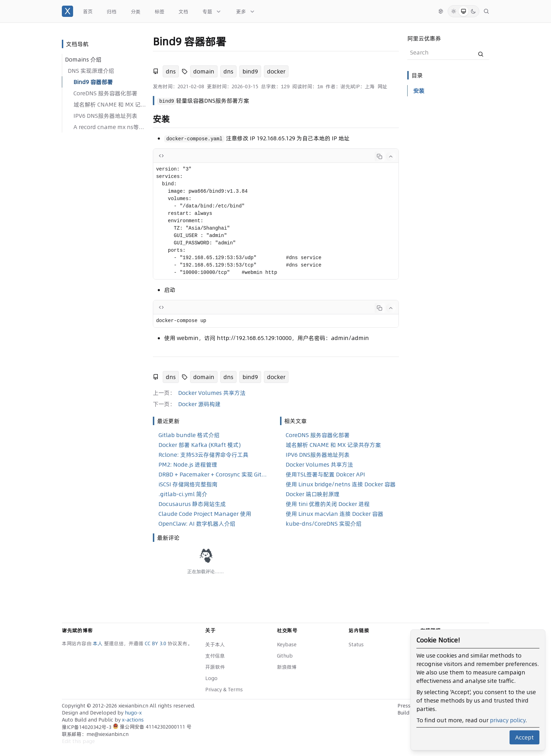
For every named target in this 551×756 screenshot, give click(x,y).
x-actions (133, 720)
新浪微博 (287, 667)
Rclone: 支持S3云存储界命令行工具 (203, 455)
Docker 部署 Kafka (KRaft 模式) (200, 445)
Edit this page (78, 741)
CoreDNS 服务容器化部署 (105, 93)
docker (276, 71)
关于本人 (215, 645)
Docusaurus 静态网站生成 (192, 504)
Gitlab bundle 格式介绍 (189, 435)
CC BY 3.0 (156, 643)
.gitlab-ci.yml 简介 (183, 494)
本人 (98, 643)
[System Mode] (464, 11)
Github (285, 656)
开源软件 (215, 667)
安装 (419, 91)
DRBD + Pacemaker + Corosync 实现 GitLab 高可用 (214, 474)
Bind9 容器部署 (93, 82)
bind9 (250, 71)
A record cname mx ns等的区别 (110, 127)
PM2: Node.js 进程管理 (188, 465)
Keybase (287, 645)
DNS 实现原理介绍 (91, 71)
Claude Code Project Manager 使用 (205, 514)
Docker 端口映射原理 (313, 494)
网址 (382, 87)
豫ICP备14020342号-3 (87, 727)
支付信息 (215, 656)
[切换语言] (441, 11)
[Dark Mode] (473, 11)
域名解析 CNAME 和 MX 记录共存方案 (110, 104)
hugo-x (133, 713)
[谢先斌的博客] (67, 11)
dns (171, 71)
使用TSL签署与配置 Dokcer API (325, 474)
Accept (524, 737)
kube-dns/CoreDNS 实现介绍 (324, 524)
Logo (211, 678)
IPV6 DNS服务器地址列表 (105, 116)
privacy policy (508, 720)
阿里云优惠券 (424, 38)
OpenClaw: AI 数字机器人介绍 (197, 524)
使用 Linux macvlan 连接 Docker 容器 (335, 514)
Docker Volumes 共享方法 (212, 393)
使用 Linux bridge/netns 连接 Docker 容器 (341, 484)
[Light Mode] (454, 11)
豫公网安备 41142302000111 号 (152, 727)
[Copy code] (380, 156)
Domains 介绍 (83, 59)
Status (356, 645)
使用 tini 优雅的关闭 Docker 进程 (328, 504)
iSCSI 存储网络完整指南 (188, 484)
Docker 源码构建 (199, 404)
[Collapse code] (391, 156)
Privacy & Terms (224, 690)
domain (204, 71)
